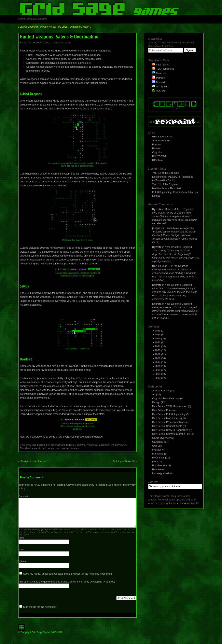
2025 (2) (160, 331)
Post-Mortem (160, 465)
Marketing (158, 454)
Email (21, 551)
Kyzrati (27, 43)
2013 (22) (160, 378)
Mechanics (54, 445)
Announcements (161, 140)
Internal (156, 450)
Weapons (92, 445)
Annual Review (161, 391)
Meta (155, 462)
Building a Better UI (125, 461)
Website (22, 563)
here (116, 485)
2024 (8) (160, 335)
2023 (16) (160, 338)
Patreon (159, 78)
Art (154, 394)
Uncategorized (160, 473)
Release (157, 469)
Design (156, 402)
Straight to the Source (32, 461)
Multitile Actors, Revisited (166, 188)
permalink (121, 445)
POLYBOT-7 (159, 156)
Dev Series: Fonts (162, 410)
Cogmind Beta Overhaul (166, 398)
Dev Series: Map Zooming (167, 418)
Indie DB (159, 91)
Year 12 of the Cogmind (166, 173)
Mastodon (160, 73)
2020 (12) (160, 350)
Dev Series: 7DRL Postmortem (170, 406)
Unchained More (79, 27)
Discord (159, 82)
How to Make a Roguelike (180, 209)
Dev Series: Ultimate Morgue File (171, 434)
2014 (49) (160, 374)
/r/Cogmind (160, 86)
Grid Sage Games (162, 137)
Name (21, 539)
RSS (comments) (164, 69)
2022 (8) (160, 342)
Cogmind (80, 445)
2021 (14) (160, 346)
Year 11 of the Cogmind (166, 184)
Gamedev (158, 442)
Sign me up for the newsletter (38, 608)
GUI (154, 446)
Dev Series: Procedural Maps (169, 422)
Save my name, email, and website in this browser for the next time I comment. (68, 575)
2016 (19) (160, 366)
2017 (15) (160, 362)
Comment (23, 496)
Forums (157, 144)
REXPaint (158, 160)
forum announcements (185, 503)
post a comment (70, 448)
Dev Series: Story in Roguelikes (170, 430)
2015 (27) (160, 370)
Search (153, 482)
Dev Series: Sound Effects (167, 426)
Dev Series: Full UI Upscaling (169, 414)
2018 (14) (160, 358)
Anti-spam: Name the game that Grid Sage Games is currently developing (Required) (67, 583)
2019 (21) (160, 354)
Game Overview (161, 438)
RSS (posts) (161, 65)
